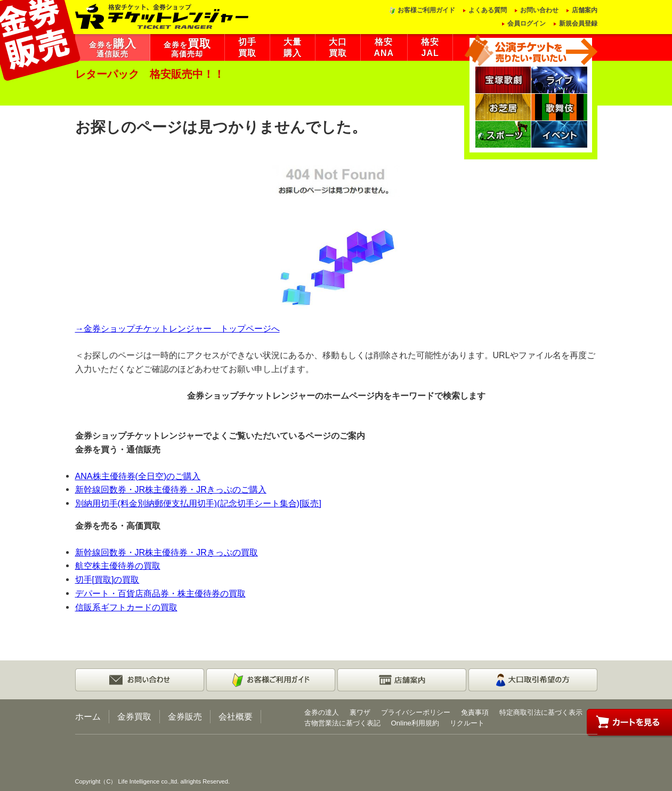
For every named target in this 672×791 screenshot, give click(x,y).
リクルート (467, 723)
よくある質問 (488, 10)
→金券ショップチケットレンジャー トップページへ (177, 328)
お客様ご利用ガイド (426, 10)
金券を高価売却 (187, 48)
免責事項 (475, 712)
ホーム (88, 716)
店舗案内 (585, 10)
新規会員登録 (578, 23)
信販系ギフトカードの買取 (126, 607)
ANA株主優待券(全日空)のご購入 (138, 476)
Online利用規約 (415, 723)
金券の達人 (322, 712)
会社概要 (236, 716)
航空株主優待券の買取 (118, 566)
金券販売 (185, 716)
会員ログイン (527, 23)
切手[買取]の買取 (107, 579)
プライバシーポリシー (416, 712)
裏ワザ (360, 712)
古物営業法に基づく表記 (342, 723)
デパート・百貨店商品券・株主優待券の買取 (160, 593)
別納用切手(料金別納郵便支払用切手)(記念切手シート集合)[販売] (198, 503)
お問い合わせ (539, 10)
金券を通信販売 (113, 48)
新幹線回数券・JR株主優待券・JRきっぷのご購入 (171, 489)
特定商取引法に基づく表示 (541, 712)
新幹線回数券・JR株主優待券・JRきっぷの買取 (167, 552)
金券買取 (134, 716)
